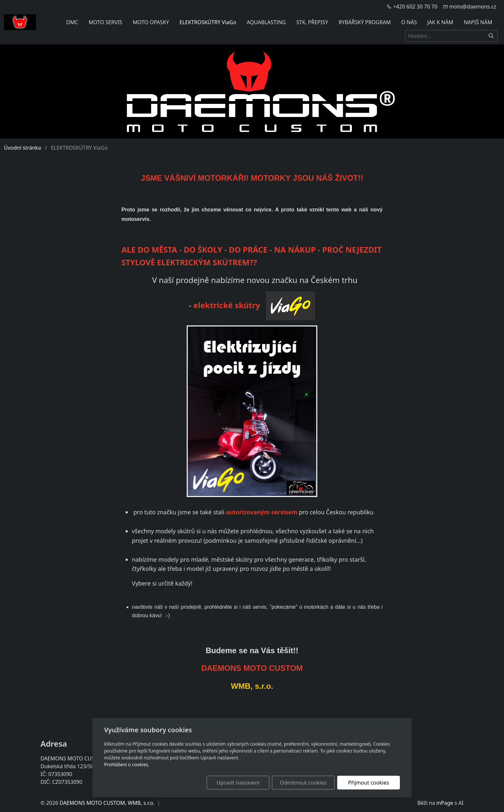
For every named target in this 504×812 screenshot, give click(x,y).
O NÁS (409, 22)
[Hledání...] (445, 36)
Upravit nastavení (238, 783)
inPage (445, 803)
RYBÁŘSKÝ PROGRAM (365, 22)
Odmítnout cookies (303, 783)
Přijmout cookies (368, 783)
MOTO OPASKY (151, 22)
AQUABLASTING (266, 22)
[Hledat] (491, 36)
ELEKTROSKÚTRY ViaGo (208, 22)
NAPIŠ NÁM (478, 22)
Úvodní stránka (23, 148)
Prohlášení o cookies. (127, 764)
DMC (72, 22)
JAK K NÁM (440, 22)
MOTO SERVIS (105, 22)
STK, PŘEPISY (312, 22)
